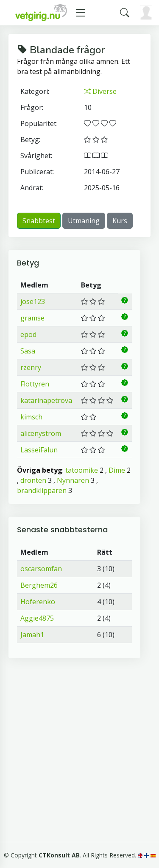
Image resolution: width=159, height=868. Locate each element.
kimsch (31, 417)
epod (28, 334)
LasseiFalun (39, 450)
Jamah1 (32, 635)
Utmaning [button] (84, 221)
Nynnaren (73, 480)
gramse (32, 318)
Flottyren (35, 384)
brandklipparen (42, 490)
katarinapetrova (46, 400)
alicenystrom (41, 433)
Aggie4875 (37, 618)
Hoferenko (38, 602)
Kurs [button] (120, 221)
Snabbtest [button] (39, 221)
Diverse (100, 91)
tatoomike (82, 470)
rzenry (31, 367)
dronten (33, 480)
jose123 (33, 301)
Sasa (28, 351)
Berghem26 (39, 585)
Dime (117, 470)
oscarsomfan (41, 569)
